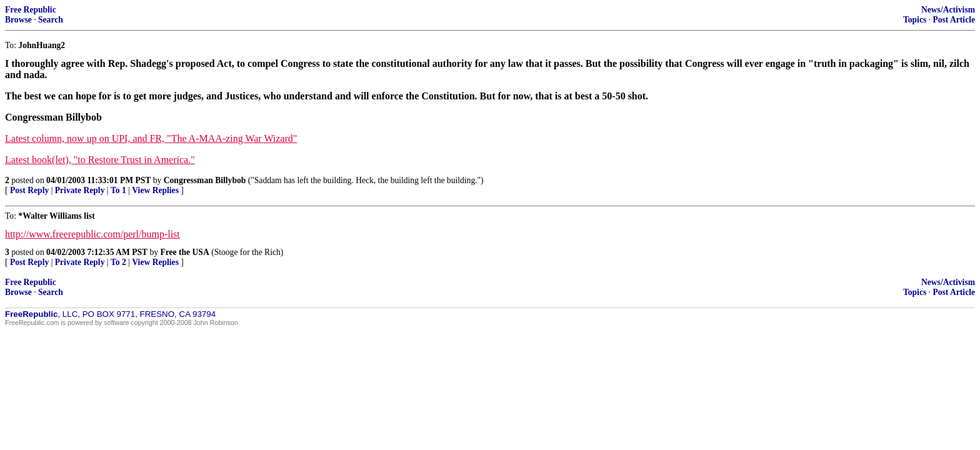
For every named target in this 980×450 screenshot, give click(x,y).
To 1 (118, 190)
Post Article (954, 20)
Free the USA (184, 252)
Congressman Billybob (205, 180)
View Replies (155, 190)
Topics (915, 20)
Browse (18, 20)
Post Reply (29, 190)
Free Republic (31, 10)
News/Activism (948, 10)
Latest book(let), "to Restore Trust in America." (100, 160)
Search (51, 20)
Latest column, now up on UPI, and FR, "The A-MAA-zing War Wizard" (151, 138)
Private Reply (80, 190)
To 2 (118, 262)
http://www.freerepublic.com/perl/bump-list (92, 234)
